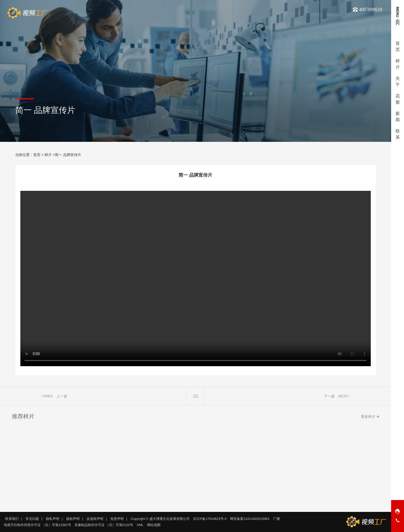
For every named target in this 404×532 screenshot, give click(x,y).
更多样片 (368, 418)
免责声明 (117, 519)
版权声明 (73, 519)
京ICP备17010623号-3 (210, 519)
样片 (48, 155)
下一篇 (329, 398)
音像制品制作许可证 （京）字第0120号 (104, 525)
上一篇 (62, 398)
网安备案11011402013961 (250, 519)
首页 (37, 155)
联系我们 (12, 519)
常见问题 (32, 519)
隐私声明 (53, 519)
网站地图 (154, 525)
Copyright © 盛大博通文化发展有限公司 (160, 519)
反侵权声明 (95, 519)
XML (140, 525)
